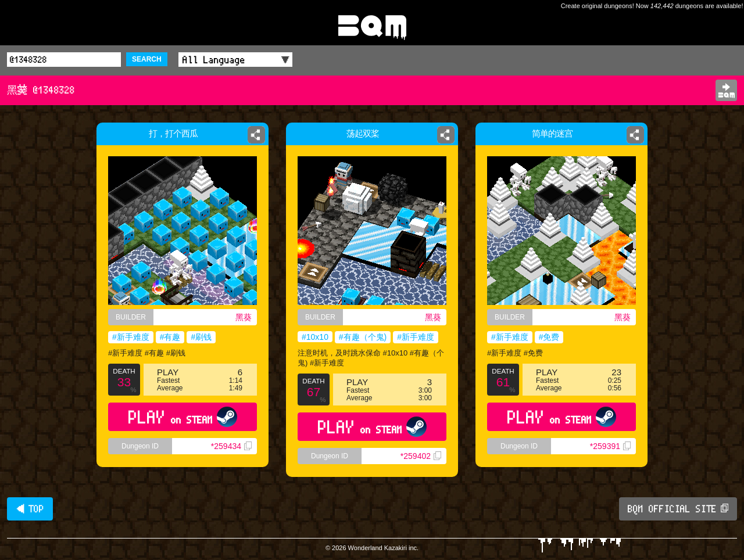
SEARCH (147, 59)
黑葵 (244, 317)
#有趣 (170, 337)
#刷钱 (201, 337)
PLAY (183, 417)
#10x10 (315, 337)
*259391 (610, 446)
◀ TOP (30, 509)
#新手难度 (131, 337)
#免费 (549, 337)
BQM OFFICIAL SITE (678, 509)
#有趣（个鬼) (363, 337)
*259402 (421, 456)
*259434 (231, 446)
